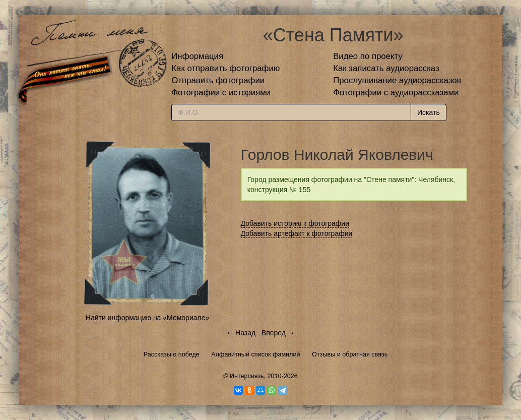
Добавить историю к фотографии (295, 223)
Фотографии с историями (221, 93)
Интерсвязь (247, 376)
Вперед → (278, 333)
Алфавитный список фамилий (255, 354)
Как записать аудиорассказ (386, 68)
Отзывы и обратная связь (350, 354)
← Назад (241, 333)
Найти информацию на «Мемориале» (147, 318)
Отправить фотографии (218, 80)
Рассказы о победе (172, 354)
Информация (197, 56)
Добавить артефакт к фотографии (297, 233)
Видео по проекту (368, 56)
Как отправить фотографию (225, 68)
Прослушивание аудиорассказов (397, 80)
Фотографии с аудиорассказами (396, 93)
